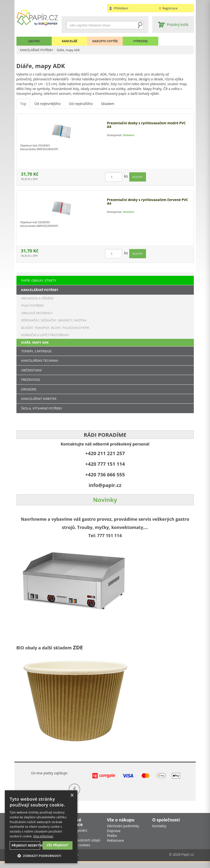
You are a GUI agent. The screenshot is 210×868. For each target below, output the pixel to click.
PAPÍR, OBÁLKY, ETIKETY (39, 280)
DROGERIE (29, 389)
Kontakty (159, 831)
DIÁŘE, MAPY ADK (35, 342)
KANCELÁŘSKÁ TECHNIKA (40, 361)
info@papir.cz (105, 485)
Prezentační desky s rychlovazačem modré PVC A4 (146, 128)
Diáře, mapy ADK (75, 50)
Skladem (108, 107)
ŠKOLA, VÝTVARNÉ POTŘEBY (42, 408)
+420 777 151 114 (105, 464)
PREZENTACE (31, 380)
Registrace (170, 8)
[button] (41, 856)
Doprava (114, 836)
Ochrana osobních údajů (81, 846)
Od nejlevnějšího (47, 107)
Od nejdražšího (81, 107)
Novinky (105, 500)
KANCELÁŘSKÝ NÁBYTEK (39, 399)
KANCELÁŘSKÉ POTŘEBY (39, 50)
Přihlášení (121, 8)
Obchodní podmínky (123, 831)
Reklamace (116, 846)
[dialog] (41, 827)
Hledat (140, 25)
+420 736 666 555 (105, 475)
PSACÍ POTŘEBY (33, 306)
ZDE (78, 647)
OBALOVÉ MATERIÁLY (37, 313)
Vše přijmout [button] (57, 845)
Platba (112, 841)
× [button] (72, 795)
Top (23, 107)
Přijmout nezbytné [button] (25, 845)
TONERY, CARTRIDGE (36, 351)
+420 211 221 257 (105, 453)
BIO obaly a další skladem (45, 648)
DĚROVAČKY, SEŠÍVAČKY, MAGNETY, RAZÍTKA (54, 320)
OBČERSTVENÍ (32, 370)
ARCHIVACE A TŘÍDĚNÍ (37, 298)
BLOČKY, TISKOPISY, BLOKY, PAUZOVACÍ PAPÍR (55, 328)
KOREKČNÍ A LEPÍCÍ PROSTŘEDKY (45, 335)
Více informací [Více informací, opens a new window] (43, 836)
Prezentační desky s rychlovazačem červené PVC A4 (148, 205)
